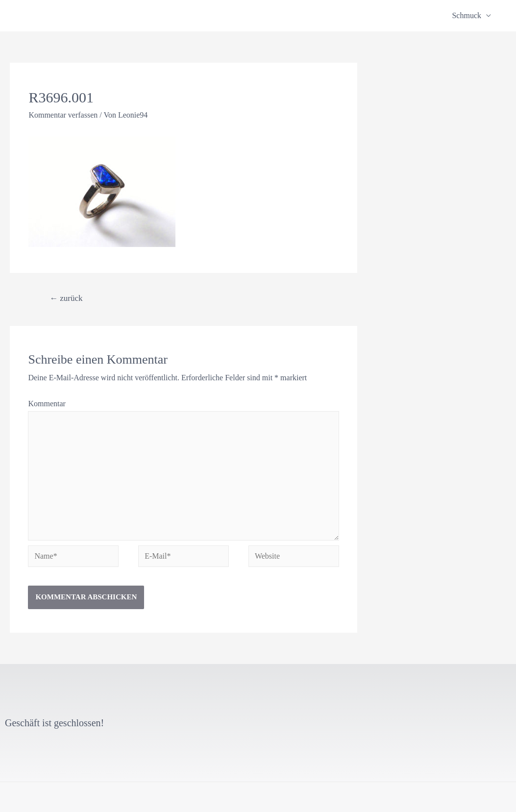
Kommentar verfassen (63, 115)
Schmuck (467, 15)
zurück (66, 298)
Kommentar (47, 404)
